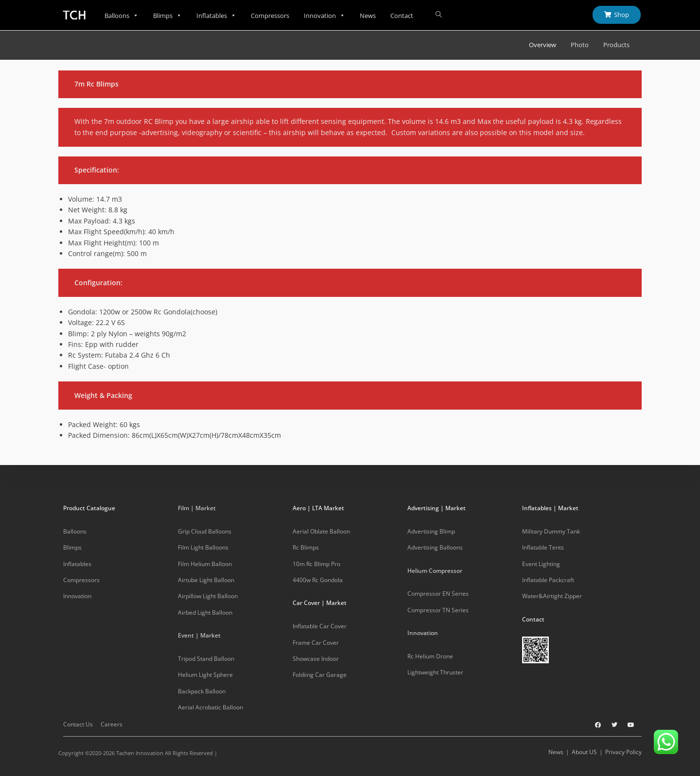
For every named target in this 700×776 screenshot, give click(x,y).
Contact (402, 16)
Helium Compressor (435, 571)
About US (584, 752)
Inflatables (216, 16)
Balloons (122, 16)
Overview (542, 45)
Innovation (324, 16)
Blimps (167, 16)
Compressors (270, 16)
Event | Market (199, 635)
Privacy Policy (623, 752)
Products (616, 45)
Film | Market (197, 508)
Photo (580, 45)
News (368, 16)
